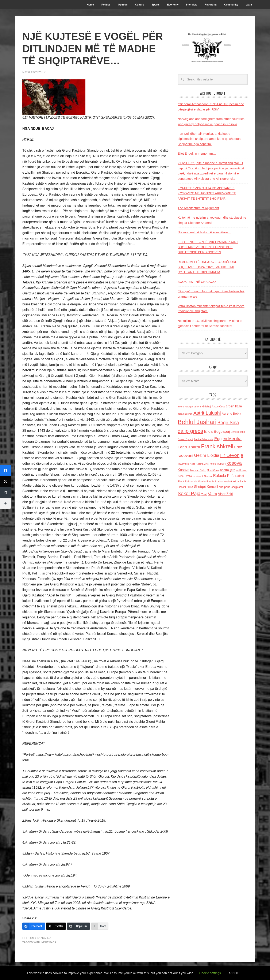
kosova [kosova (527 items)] (234, 463)
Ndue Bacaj (49, 942)
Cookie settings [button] (210, 973)
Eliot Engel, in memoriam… (197, 153)
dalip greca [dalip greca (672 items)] (190, 431)
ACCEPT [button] (234, 973)
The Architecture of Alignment (198, 208)
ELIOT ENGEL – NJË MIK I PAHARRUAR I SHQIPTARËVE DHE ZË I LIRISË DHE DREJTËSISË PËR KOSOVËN (208, 247)
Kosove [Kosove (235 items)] (184, 470)
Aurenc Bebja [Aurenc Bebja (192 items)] (231, 413)
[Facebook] (34, 926)
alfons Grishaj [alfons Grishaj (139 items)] (203, 406)
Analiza (46, 938)
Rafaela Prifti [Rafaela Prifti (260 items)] (224, 476)
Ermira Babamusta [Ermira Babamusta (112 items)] (204, 439)
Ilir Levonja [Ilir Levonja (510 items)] (232, 455)
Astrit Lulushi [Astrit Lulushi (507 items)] (207, 413)
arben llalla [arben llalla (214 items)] (234, 406)
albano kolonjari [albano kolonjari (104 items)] (186, 407)
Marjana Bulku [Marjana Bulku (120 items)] (198, 470)
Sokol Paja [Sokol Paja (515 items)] (189, 493)
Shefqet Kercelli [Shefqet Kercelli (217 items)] (206, 487)
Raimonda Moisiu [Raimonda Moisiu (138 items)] (195, 481)
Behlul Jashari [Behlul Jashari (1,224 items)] (197, 422)
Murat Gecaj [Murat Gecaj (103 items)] (213, 470)
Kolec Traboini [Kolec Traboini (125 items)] (217, 464)
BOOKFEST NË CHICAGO (197, 282)
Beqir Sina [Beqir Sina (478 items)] (228, 423)
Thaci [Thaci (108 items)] (204, 494)
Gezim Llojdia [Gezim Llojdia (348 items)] (207, 455)
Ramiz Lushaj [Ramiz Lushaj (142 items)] (215, 481)
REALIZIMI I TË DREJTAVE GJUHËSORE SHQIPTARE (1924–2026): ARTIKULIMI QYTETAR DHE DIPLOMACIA (207, 267)
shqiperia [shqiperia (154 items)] (225, 487)
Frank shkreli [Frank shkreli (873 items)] (217, 446)
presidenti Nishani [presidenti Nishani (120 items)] (202, 476)
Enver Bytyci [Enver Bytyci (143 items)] (185, 439)
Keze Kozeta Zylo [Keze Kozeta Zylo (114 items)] (199, 464)
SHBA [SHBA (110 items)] (190, 487)
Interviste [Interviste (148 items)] (183, 464)
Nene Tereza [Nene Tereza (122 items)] (185, 476)
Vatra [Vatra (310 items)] (213, 494)
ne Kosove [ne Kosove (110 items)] (242, 470)
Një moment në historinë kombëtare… (204, 232)
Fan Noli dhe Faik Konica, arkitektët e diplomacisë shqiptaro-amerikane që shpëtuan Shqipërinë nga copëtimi (210, 139)
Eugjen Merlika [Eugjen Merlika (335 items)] (228, 439)
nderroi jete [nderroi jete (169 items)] (228, 470)
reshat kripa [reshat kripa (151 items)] (231, 481)
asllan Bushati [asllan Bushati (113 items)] (185, 414)
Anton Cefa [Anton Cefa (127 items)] (218, 407)
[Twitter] (56, 926)
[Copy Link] (78, 926)
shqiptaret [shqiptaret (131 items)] (237, 487)
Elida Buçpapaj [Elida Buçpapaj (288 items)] (217, 431)
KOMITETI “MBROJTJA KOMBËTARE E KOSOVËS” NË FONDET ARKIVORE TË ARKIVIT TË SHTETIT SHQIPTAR (207, 193)
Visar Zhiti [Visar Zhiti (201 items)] (225, 494)
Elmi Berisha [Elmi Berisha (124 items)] (238, 432)
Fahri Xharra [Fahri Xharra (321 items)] (189, 447)
